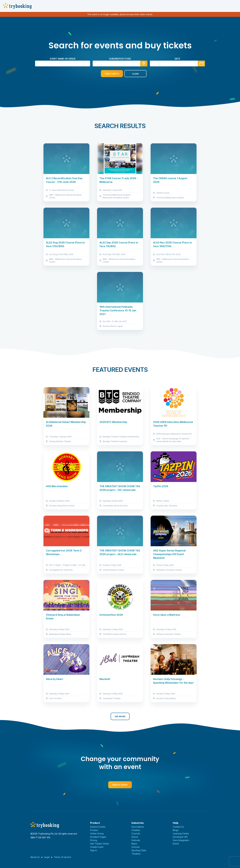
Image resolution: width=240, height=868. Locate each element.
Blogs (176, 830)
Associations (138, 827)
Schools (136, 847)
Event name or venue (63, 59)
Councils (136, 833)
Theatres (136, 854)
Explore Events (98, 827)
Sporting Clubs (139, 850)
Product (94, 830)
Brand (176, 844)
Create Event (120, 785)
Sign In (94, 850)
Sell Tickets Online (100, 844)
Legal (47, 857)
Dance (135, 837)
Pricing (94, 840)
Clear (132, 74)
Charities (136, 830)
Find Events (108, 74)
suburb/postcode (120, 59)
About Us (35, 857)
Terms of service (62, 857)
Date (177, 59)
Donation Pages (98, 837)
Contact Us (178, 827)
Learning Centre (181, 833)
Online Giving (97, 833)
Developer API (180, 837)
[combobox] (120, 63)
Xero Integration (181, 840)
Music (134, 844)
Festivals (136, 840)
